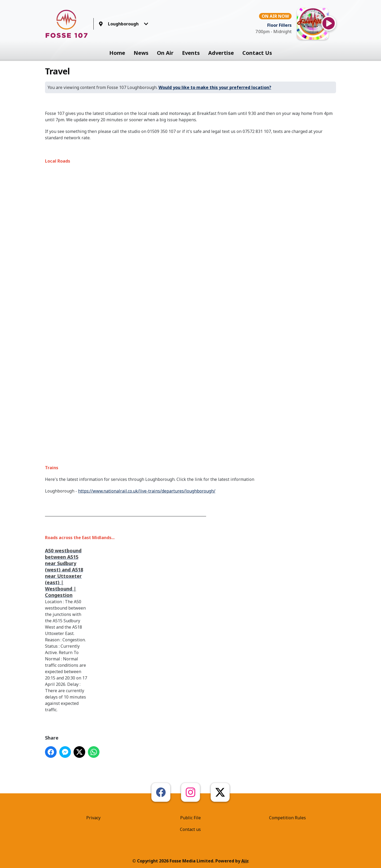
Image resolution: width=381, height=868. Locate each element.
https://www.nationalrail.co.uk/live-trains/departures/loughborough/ (147, 491)
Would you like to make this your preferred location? (215, 87)
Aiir (245, 861)
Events (191, 53)
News (141, 53)
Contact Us (257, 53)
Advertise (221, 53)
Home (117, 53)
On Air (165, 53)
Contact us (190, 829)
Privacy (93, 818)
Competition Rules (287, 818)
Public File (190, 818)
